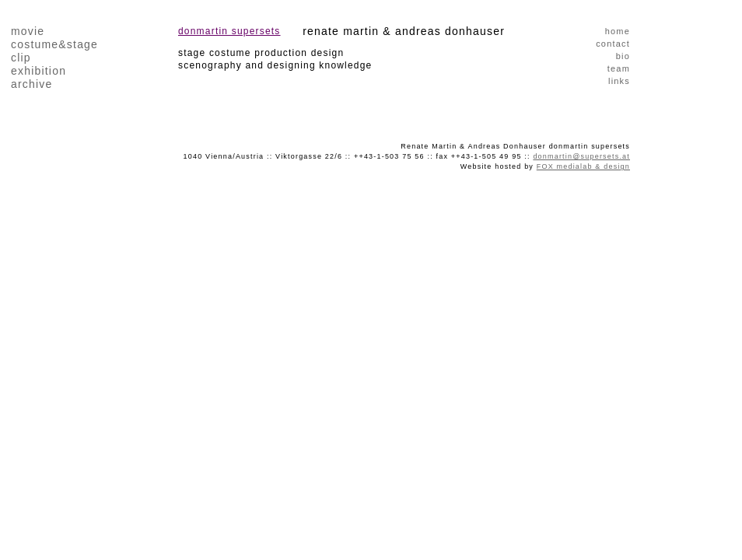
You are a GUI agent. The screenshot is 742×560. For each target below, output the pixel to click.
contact (613, 44)
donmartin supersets (229, 31)
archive (32, 84)
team (619, 68)
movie (28, 31)
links (619, 81)
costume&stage (54, 44)
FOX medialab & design (583, 166)
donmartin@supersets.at (581, 156)
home (618, 31)
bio (623, 56)
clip (21, 58)
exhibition (38, 71)
